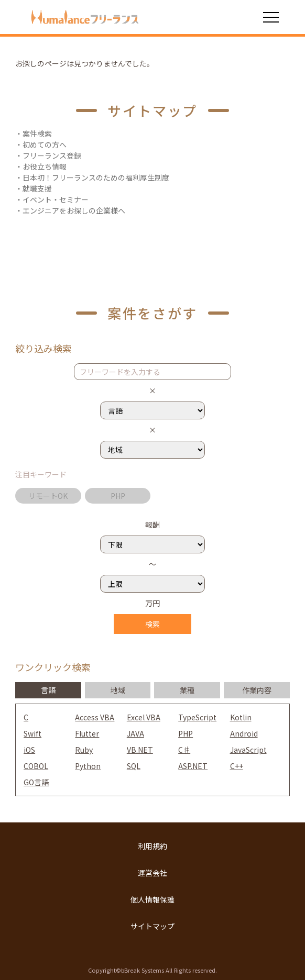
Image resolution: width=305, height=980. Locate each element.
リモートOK (48, 496)
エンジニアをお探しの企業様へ (74, 210)
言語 (48, 690)
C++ (237, 766)
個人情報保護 (152, 899)
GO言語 (36, 782)
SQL (134, 766)
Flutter (87, 733)
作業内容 (257, 690)
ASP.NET (193, 766)
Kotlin (241, 717)
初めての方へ (45, 144)
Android (244, 733)
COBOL (36, 766)
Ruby (84, 750)
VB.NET (140, 750)
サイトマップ (152, 926)
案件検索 (37, 133)
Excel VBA (144, 717)
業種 (187, 690)
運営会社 (152, 873)
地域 (118, 690)
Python (88, 766)
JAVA (135, 733)
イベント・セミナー (56, 199)
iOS (29, 750)
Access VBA (95, 717)
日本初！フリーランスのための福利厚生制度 (96, 177)
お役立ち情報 (45, 166)
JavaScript (248, 750)
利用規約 (152, 846)
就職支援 (37, 188)
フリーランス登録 (52, 155)
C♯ (184, 750)
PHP (118, 496)
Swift (32, 733)
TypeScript (197, 717)
